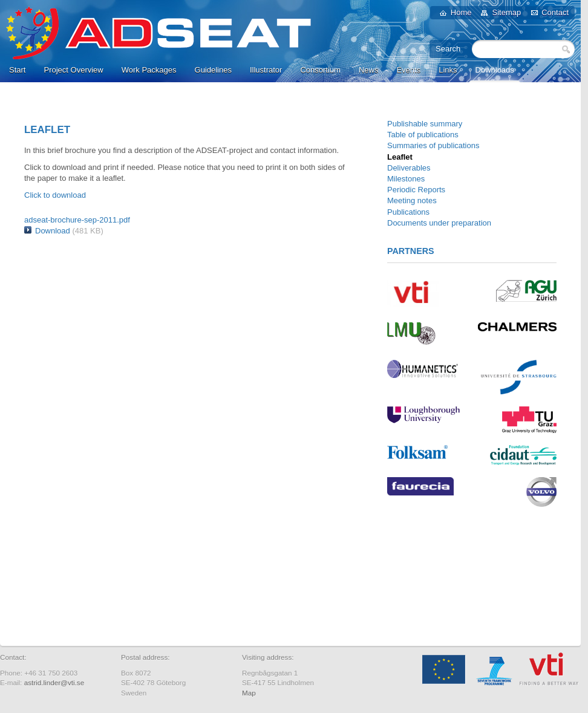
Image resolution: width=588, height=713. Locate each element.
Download (53, 231)
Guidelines (213, 70)
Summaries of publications (433, 145)
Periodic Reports (416, 190)
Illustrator (266, 70)
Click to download (55, 195)
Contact (555, 12)
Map (249, 693)
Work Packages (149, 70)
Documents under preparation (439, 223)
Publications (408, 212)
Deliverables (409, 168)
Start (17, 70)
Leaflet (400, 157)
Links (448, 70)
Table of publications (423, 135)
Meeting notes (412, 200)
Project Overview (73, 70)
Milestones (406, 179)
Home (461, 12)
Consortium (320, 70)
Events (408, 70)
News (369, 70)
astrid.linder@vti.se (54, 682)
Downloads (495, 70)
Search (566, 49)
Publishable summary (425, 124)
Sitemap (506, 12)
